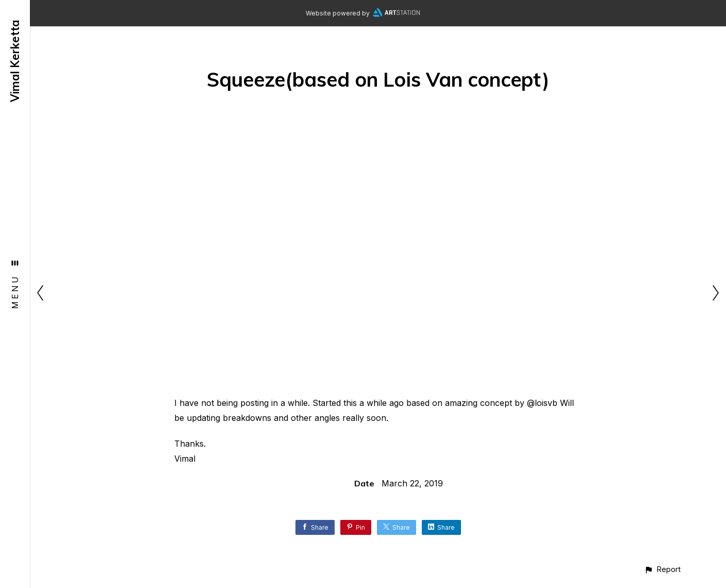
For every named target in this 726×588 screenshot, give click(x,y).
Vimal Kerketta (15, 61)
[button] (662, 569)
